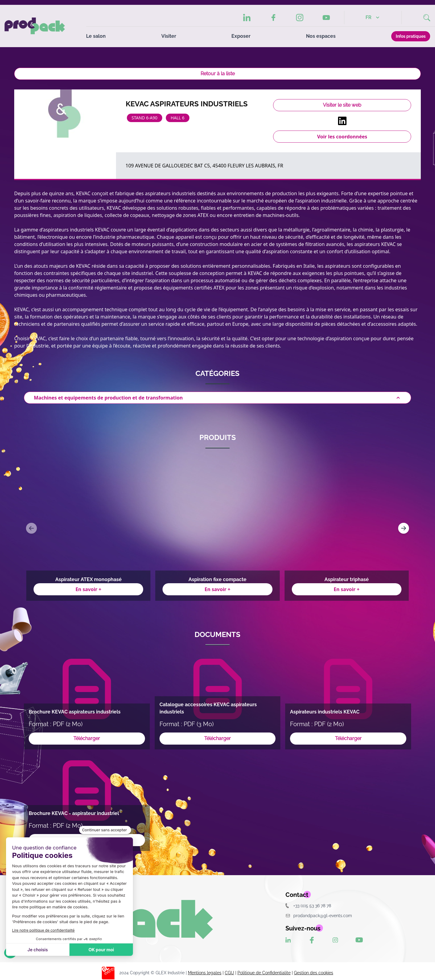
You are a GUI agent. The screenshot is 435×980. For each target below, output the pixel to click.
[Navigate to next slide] (404, 528)
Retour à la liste (218, 74)
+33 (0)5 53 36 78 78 (308, 906)
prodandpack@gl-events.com (319, 915)
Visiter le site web (342, 105)
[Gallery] (217, 528)
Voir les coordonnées (342, 137)
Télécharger (87, 738)
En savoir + (89, 589)
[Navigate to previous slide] (31, 528)
